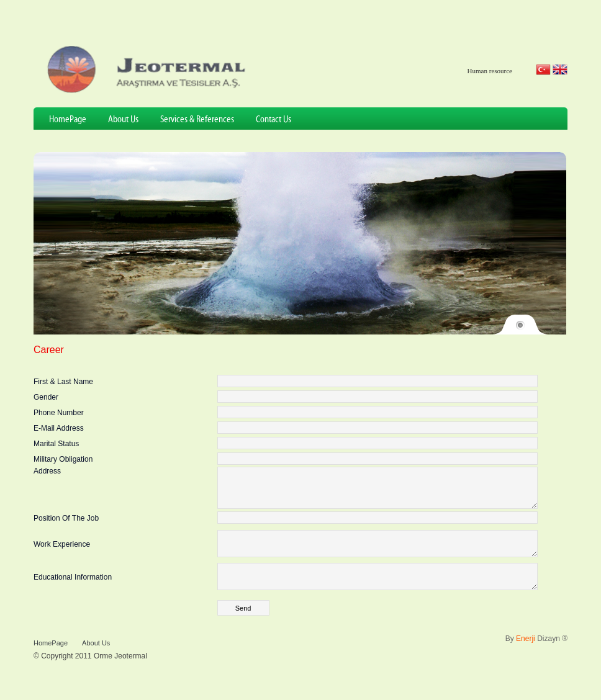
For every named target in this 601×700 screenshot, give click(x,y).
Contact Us (273, 119)
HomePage (68, 119)
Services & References (197, 119)
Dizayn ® (542, 653)
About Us (123, 119)
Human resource (490, 71)
